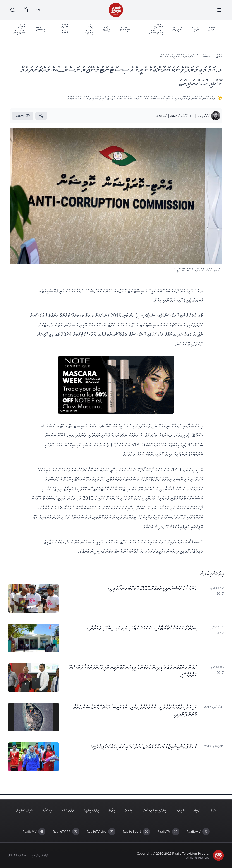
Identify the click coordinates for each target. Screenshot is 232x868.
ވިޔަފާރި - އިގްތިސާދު (156, 29)
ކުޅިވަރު (177, 29)
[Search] (13, 10)
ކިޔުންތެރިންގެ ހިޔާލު (17, 855)
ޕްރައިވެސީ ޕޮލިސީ (40, 855)
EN (38, 10)
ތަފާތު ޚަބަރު (64, 29)
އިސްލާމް (40, 29)
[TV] (25, 10)
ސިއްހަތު (125, 29)
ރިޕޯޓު (106, 29)
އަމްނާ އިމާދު (204, 116)
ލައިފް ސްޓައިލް (20, 29)
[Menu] (219, 10)
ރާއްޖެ (211, 29)
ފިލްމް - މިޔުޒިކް (89, 29)
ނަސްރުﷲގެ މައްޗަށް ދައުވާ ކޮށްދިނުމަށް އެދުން (185, 56)
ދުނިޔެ (195, 29)
